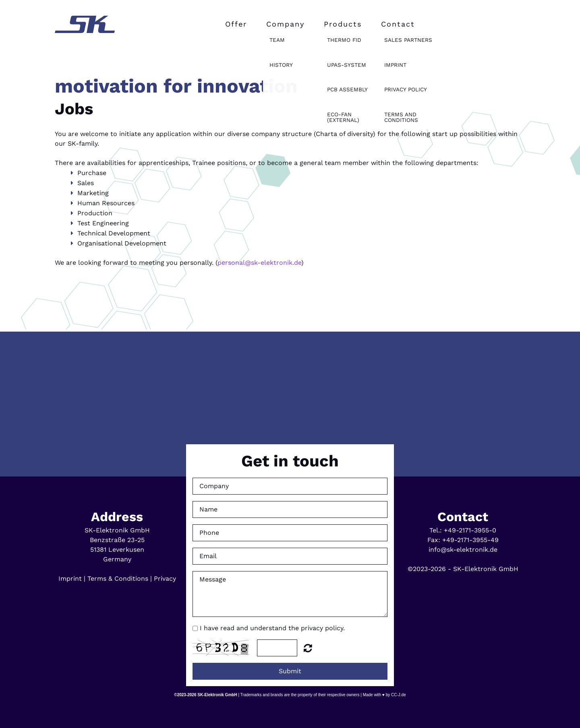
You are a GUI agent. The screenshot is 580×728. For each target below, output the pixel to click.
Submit (290, 671)
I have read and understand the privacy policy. (272, 628)
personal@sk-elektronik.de (259, 263)
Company (285, 24)
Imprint (70, 578)
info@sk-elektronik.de (463, 550)
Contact (398, 24)
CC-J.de (398, 695)
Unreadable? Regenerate (308, 648)
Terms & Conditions (118, 578)
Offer (236, 24)
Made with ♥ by (377, 695)
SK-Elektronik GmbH (217, 695)
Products (343, 24)
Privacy (165, 578)
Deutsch (8, 5)
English (23, 5)
